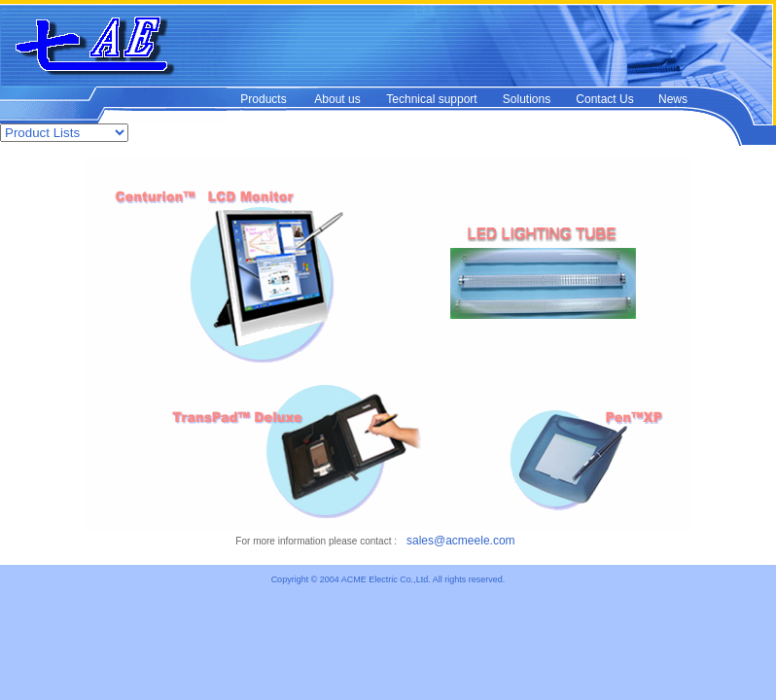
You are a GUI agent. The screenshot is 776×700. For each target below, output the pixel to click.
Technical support (431, 99)
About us (337, 99)
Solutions (527, 99)
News (673, 99)
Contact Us (604, 99)
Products (263, 99)
